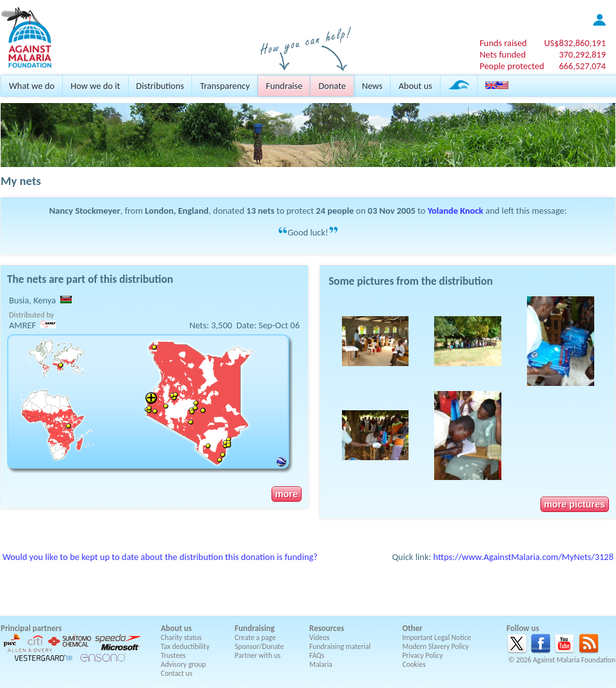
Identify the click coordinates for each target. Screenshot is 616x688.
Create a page (255, 637)
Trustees (173, 655)
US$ (575, 43)
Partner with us (258, 655)
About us (415, 86)
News (372, 86)
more (287, 494)
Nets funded (503, 54)
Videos (320, 637)
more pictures (575, 504)
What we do (32, 86)
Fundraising (255, 628)
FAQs (317, 655)
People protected (512, 66)
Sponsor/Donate (260, 646)
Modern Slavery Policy (435, 646)
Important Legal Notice (436, 637)
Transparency (225, 86)
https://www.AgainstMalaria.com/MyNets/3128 (523, 557)
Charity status (181, 637)
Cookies (414, 664)
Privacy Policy (422, 655)
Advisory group (183, 664)
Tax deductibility (185, 646)
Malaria (321, 664)
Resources (327, 628)
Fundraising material (340, 646)
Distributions (160, 86)
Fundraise (284, 86)
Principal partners (31, 628)
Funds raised (503, 43)
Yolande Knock (456, 211)
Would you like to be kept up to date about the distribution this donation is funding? (160, 557)
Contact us (176, 673)
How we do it (95, 86)
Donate (332, 86)
